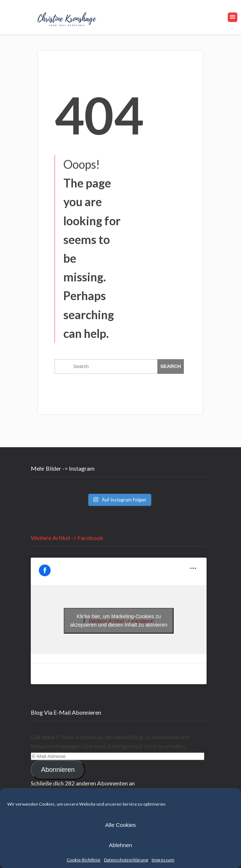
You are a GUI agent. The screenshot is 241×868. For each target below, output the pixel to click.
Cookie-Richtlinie (84, 860)
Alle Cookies (120, 825)
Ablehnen (120, 845)
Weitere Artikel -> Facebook (67, 538)
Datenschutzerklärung (126, 860)
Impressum (163, 860)
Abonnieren (58, 770)
